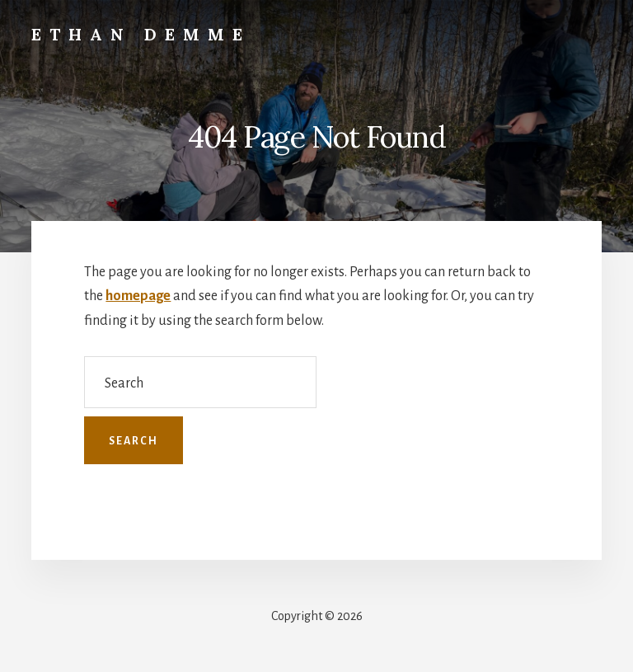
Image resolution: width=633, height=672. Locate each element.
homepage (138, 296)
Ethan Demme (141, 34)
